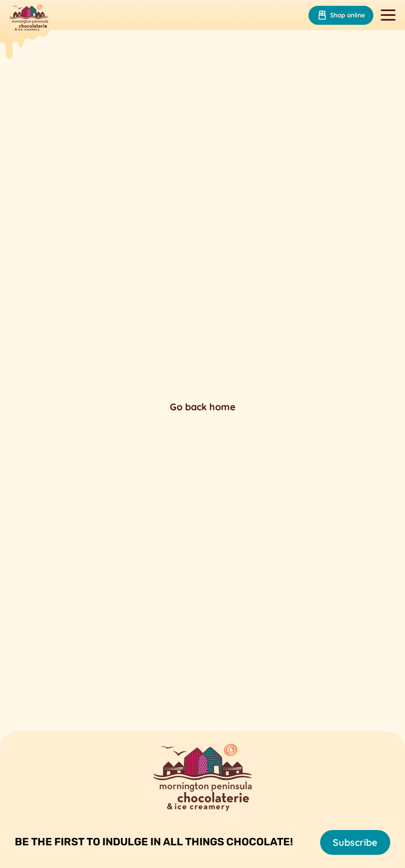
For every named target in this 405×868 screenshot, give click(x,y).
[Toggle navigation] (388, 15)
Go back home (203, 407)
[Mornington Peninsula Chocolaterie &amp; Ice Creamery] (29, 19)
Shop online (341, 15)
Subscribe (355, 842)
